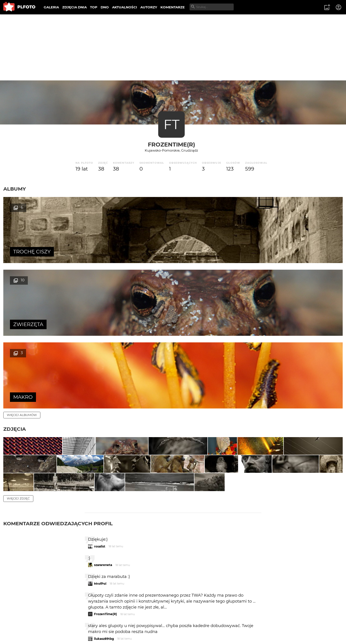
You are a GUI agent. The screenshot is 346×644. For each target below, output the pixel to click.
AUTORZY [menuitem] (149, 7)
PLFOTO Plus (43, 626)
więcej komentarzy (24, 596)
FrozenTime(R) (171, 144)
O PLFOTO (16, 626)
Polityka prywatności (49, 634)
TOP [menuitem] (94, 7)
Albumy (15, 189)
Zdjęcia (15, 284)
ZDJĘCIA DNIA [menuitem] (74, 7)
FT (171, 124)
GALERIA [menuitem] (51, 7)
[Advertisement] (173, 47)
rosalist (100, 447)
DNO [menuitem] (105, 7)
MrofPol (100, 484)
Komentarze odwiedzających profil (58, 424)
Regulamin (16, 634)
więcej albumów (22, 269)
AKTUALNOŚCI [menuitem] (125, 7)
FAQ (64, 626)
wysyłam (246, 576)
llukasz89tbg (104, 539)
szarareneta (103, 466)
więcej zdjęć (18, 399)
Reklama (82, 626)
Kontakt (104, 626)
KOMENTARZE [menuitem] (173, 7)
